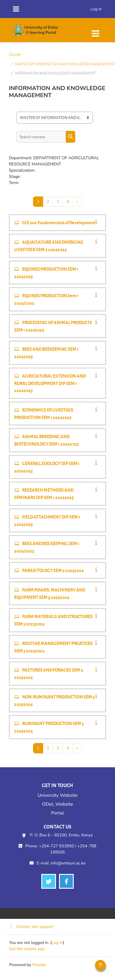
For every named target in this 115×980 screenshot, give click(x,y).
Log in (96, 9)
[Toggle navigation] (96, 31)
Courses (15, 54)
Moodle (39, 965)
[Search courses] (41, 137)
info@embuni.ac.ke (68, 863)
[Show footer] (100, 965)
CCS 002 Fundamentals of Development (59, 222)
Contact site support (31, 927)
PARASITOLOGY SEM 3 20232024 (53, 570)
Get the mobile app (27, 949)
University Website (57, 795)
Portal (57, 813)
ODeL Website (57, 804)
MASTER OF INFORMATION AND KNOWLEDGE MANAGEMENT (65, 64)
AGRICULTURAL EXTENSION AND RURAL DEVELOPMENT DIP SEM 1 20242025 (50, 383)
